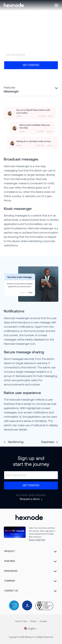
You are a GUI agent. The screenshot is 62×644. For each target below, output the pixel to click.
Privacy (33, 621)
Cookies (43, 621)
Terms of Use (21, 621)
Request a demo (30, 499)
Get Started (31, 65)
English (30, 629)
